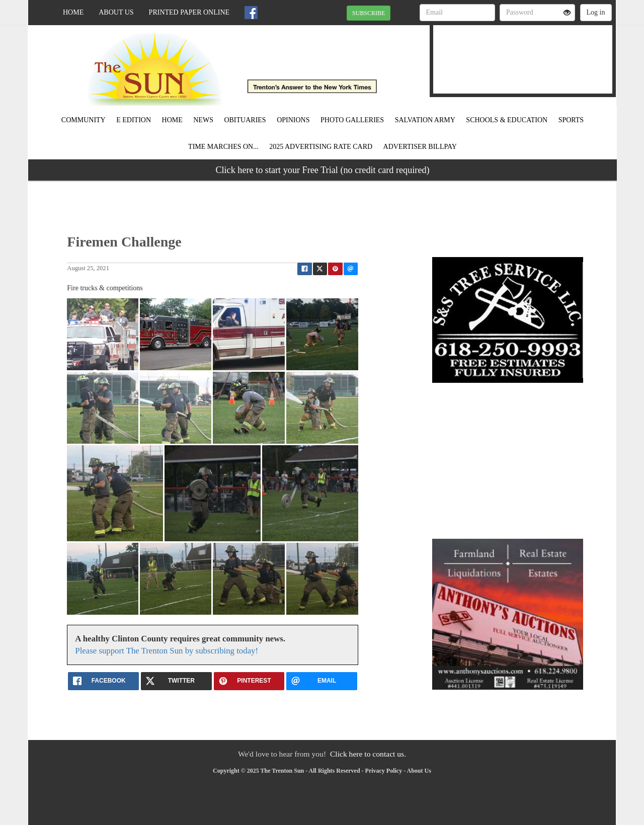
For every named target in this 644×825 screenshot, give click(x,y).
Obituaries (245, 120)
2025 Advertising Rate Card (321, 147)
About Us (116, 12)
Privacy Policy (384, 771)
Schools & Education (507, 120)
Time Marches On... (223, 147)
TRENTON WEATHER (523, 53)
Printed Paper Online (189, 12)
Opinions (293, 120)
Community (84, 120)
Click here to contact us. (368, 754)
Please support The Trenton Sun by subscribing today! (167, 651)
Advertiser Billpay (420, 147)
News (203, 120)
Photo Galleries (352, 120)
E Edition (134, 120)
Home (73, 12)
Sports (571, 120)
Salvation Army (425, 120)
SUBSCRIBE (369, 13)
